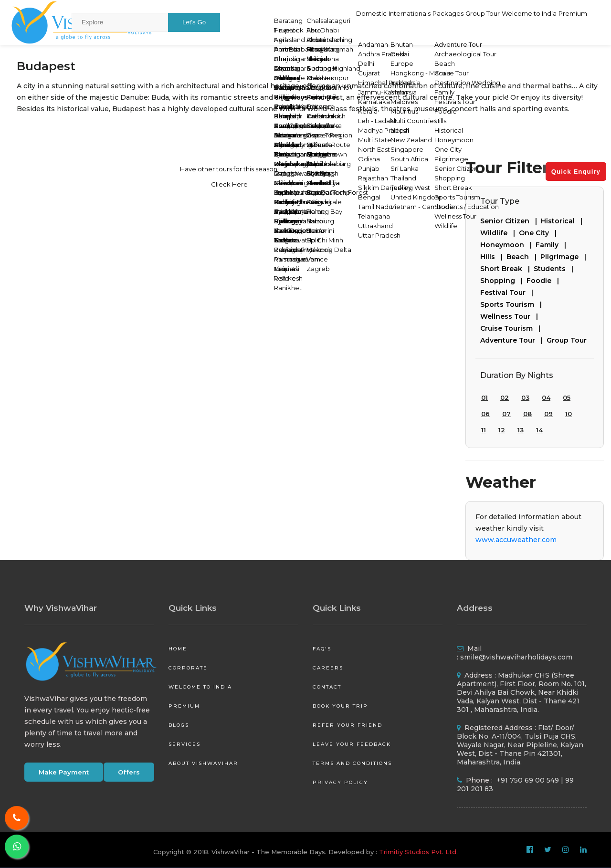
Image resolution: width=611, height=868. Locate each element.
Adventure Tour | (513, 340)
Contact (327, 687)
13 (521, 430)
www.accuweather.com (516, 540)
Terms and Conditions (352, 763)
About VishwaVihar (203, 763)
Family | (553, 245)
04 (546, 397)
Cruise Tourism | (512, 328)
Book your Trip (340, 706)
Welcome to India (512, 22)
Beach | (523, 257)
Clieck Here (229, 184)
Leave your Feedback (352, 744)
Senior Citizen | (511, 221)
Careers (328, 668)
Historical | (564, 221)
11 (484, 430)
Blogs (179, 725)
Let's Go (194, 22)
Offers (129, 772)
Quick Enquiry (576, 172)
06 (485, 414)
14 (539, 430)
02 (505, 397)
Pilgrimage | (565, 257)
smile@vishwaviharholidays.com (516, 657)
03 (525, 397)
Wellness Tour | (511, 316)
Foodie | (545, 281)
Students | (555, 269)
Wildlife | (500, 233)
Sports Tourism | (513, 304)
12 (502, 430)
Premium (568, 22)
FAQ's (322, 649)
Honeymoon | (508, 245)
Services (184, 744)
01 (485, 397)
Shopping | (503, 281)
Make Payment (64, 772)
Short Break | (507, 269)
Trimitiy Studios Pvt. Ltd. (418, 852)
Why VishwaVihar (61, 608)
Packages (406, 22)
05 (567, 397)
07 (506, 414)
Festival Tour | (509, 293)
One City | (540, 233)
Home (178, 649)
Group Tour (453, 22)
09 (548, 414)
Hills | (493, 257)
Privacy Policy (340, 782)
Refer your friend (348, 725)
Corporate (188, 668)
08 (527, 414)
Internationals (355, 22)
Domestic (305, 22)
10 (569, 414)
